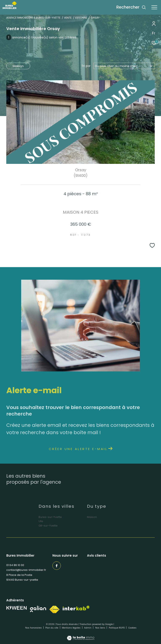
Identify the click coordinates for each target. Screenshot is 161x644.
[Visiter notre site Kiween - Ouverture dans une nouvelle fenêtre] (17, 608)
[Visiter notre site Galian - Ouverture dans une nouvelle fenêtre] (38, 609)
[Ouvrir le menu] (154, 7)
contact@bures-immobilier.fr (26, 570)
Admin (88, 628)
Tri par (86, 66)
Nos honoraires (34, 628)
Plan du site (52, 628)
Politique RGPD (117, 628)
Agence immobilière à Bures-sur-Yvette (33, 18)
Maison (18, 66)
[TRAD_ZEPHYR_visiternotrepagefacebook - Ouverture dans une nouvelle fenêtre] (57, 566)
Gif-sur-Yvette (48, 526)
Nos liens (101, 628)
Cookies (132, 628)
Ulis (41, 521)
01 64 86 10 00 (15, 565)
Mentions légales (71, 628)
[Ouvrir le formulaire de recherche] (131, 7)
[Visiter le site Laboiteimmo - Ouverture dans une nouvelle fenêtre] (81, 635)
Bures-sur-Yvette (50, 517)
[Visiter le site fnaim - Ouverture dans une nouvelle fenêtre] (54, 610)
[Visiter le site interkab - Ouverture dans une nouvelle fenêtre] (76, 608)
